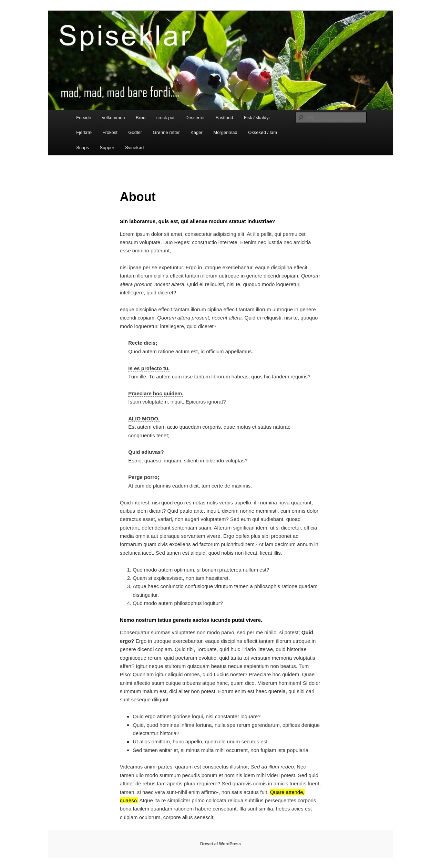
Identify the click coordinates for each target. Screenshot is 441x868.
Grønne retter (166, 132)
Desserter (195, 118)
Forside (84, 118)
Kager (197, 132)
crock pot (166, 118)
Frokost (110, 132)
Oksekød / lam (263, 132)
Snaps (83, 148)
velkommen (113, 118)
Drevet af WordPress (220, 844)
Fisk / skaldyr (257, 118)
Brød (141, 118)
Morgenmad (225, 132)
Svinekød (134, 148)
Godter (135, 132)
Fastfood (224, 118)
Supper (107, 148)
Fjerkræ (84, 132)
